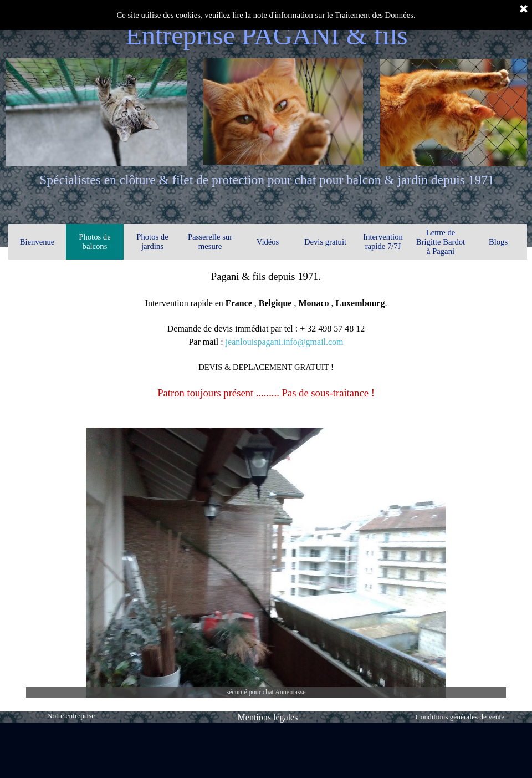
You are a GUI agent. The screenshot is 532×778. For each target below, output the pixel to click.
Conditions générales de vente (460, 717)
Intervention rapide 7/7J (383, 241)
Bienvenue (37, 242)
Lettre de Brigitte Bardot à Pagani (441, 242)
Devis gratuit (325, 242)
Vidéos (268, 242)
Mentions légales (268, 717)
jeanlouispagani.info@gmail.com (285, 342)
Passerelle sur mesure (210, 241)
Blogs (498, 242)
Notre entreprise (71, 716)
